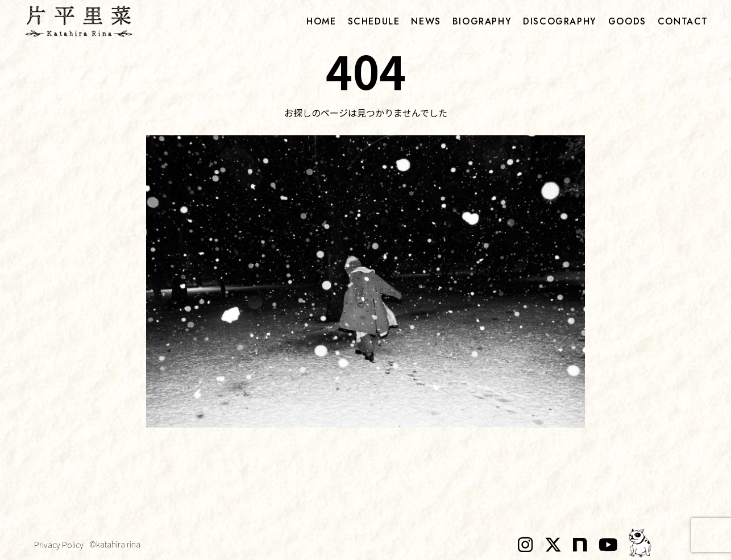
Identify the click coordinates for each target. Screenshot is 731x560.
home (321, 22)
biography (482, 22)
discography (560, 22)
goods (627, 22)
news (426, 22)
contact (683, 22)
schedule (374, 22)
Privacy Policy (59, 545)
